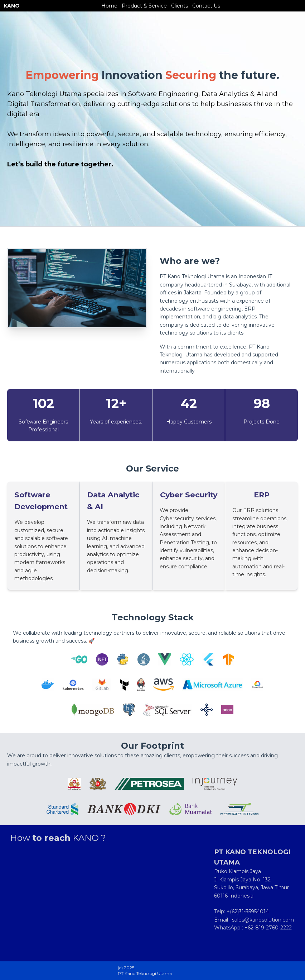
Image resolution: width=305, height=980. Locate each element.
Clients (180, 6)
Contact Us (206, 6)
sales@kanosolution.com (263, 920)
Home (109, 6)
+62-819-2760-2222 (268, 928)
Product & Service (144, 6)
